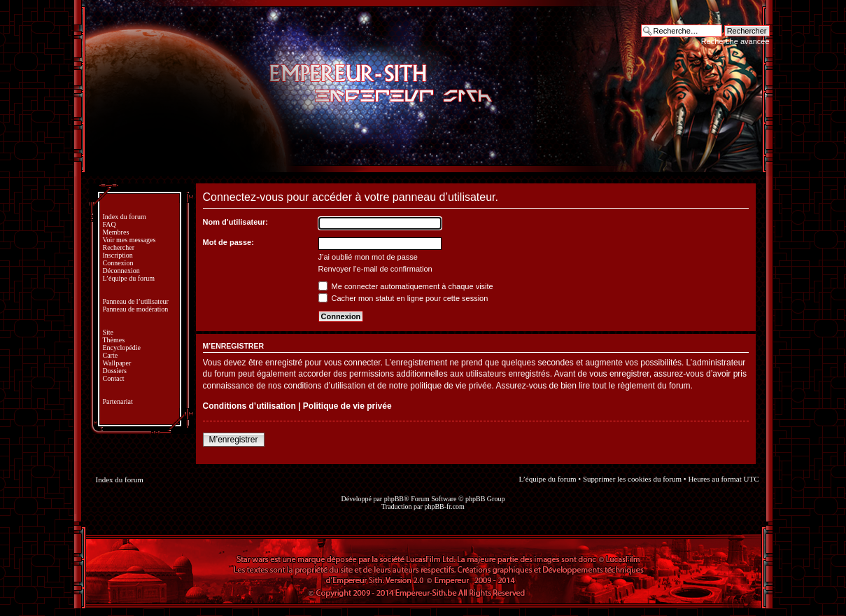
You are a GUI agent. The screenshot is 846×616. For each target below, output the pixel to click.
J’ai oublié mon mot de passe (368, 257)
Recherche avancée (735, 41)
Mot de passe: (228, 242)
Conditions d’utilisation (249, 406)
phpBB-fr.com (444, 506)
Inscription (118, 255)
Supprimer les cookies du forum (632, 479)
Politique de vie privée (347, 406)
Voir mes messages (129, 240)
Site (108, 332)
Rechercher (119, 247)
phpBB (394, 499)
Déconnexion (121, 271)
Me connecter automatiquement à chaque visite (406, 286)
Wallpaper (117, 363)
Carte (111, 355)
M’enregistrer (234, 440)
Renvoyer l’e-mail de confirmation (375, 269)
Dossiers (115, 371)
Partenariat (118, 401)
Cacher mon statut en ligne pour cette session (403, 298)
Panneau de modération (136, 309)
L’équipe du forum (129, 278)
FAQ (110, 224)
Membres (116, 232)
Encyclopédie (122, 348)
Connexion (118, 263)
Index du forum (125, 217)
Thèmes (114, 340)
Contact (114, 378)
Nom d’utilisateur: (236, 222)
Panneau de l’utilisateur (136, 301)
